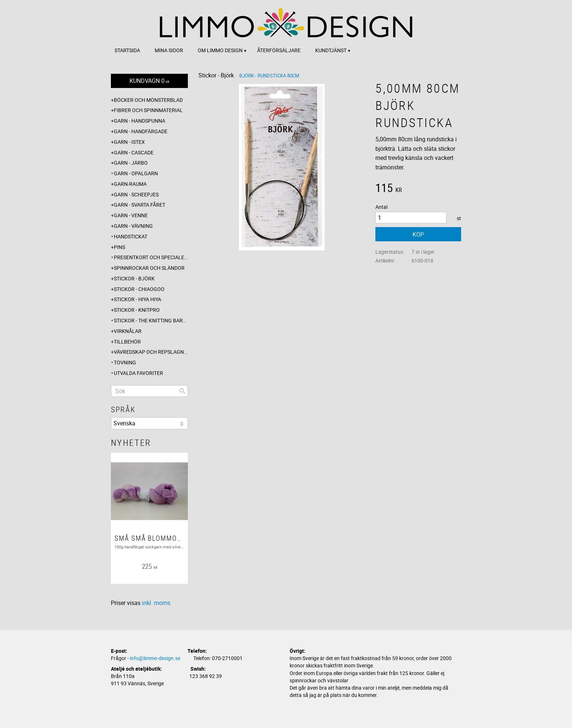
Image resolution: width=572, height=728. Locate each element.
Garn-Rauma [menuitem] (130, 184)
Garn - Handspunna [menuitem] (140, 121)
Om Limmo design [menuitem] (220, 50)
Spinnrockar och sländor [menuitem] (149, 268)
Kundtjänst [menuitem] (331, 50)
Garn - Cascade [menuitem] (134, 152)
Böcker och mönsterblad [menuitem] (148, 100)
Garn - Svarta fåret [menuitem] (140, 205)
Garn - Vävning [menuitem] (133, 226)
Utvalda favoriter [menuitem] (138, 373)
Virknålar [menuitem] (128, 331)
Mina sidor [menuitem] (169, 50)
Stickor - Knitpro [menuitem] (137, 310)
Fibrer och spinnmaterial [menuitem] (148, 110)
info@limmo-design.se (155, 658)
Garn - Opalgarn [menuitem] (136, 173)
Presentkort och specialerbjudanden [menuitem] (151, 257)
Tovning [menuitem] (125, 362)
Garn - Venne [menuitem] (131, 215)
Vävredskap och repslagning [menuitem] (151, 352)
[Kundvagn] (149, 81)
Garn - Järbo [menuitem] (131, 163)
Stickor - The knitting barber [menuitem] (151, 320)
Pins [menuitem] (119, 247)
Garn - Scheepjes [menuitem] (136, 194)
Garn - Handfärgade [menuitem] (141, 131)
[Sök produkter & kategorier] (149, 391)
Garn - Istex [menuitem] (129, 142)
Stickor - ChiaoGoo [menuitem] (139, 289)
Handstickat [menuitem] (131, 236)
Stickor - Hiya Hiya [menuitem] (138, 299)
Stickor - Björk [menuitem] (134, 278)
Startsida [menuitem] (127, 50)
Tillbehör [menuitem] (127, 342)
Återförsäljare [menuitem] (279, 50)
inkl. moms (156, 603)
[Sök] (182, 391)
